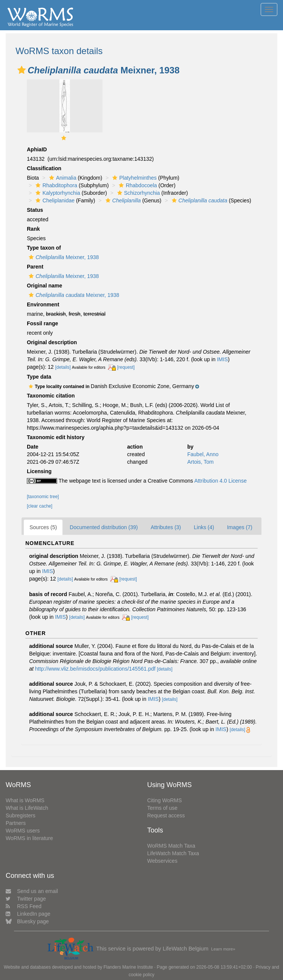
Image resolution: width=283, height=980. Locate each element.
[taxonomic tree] (43, 497)
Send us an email (32, 891)
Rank (33, 229)
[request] (126, 367)
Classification (44, 168)
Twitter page (26, 899)
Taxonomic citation (51, 396)
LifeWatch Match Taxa (173, 853)
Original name (44, 286)
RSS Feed (24, 906)
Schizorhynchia (138, 193)
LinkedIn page (28, 914)
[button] (22, 70)
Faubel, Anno (203, 454)
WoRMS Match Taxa (171, 846)
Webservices (162, 861)
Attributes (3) (166, 527)
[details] (63, 367)
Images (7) (240, 527)
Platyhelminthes (134, 178)
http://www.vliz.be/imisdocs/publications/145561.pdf (95, 669)
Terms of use (162, 808)
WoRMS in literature (29, 838)
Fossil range (42, 323)
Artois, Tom (201, 462)
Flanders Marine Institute (128, 967)
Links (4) (204, 527)
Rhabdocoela (137, 185)
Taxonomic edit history (56, 437)
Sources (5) (43, 527)
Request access (166, 815)
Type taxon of (44, 248)
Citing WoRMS (165, 800)
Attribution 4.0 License (220, 481)
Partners (16, 823)
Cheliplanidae (54, 200)
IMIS (222, 359)
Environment (43, 304)
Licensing (39, 471)
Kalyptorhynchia (57, 193)
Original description (52, 342)
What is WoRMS (25, 800)
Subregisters (21, 815)
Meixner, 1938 (63, 257)
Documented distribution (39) (104, 527)
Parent (35, 267)
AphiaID (37, 149)
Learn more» (223, 949)
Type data (39, 377)
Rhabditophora (55, 185)
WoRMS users (23, 831)
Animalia (62, 178)
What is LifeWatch (27, 808)
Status (35, 210)
